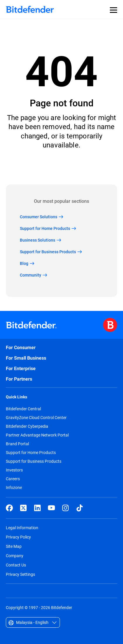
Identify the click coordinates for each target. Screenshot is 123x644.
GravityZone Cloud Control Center (36, 418)
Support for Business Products (34, 461)
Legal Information (22, 528)
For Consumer (21, 347)
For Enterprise (21, 368)
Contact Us (16, 565)
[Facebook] (9, 508)
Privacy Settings (20, 574)
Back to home (61, 167)
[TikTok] (79, 508)
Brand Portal (17, 444)
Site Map (14, 546)
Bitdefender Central (23, 409)
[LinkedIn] (37, 508)
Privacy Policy (18, 537)
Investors (14, 470)
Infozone (14, 488)
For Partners (19, 379)
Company (15, 556)
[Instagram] (65, 508)
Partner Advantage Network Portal (37, 435)
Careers (13, 479)
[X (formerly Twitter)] (23, 508)
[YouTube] (51, 508)
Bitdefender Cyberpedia (27, 426)
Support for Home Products (31, 453)
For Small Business (26, 358)
